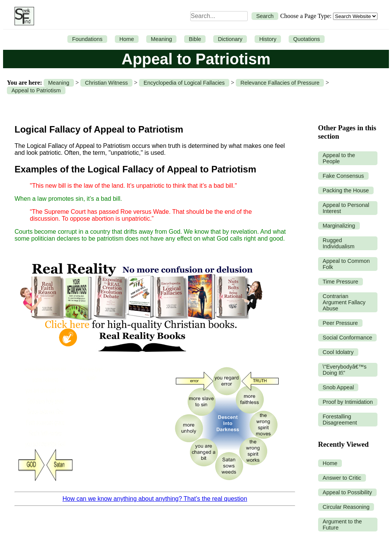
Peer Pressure (340, 323)
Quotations (307, 39)
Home (127, 39)
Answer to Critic (342, 478)
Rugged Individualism (339, 243)
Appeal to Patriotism (36, 90)
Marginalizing (339, 226)
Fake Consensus (343, 176)
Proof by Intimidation (348, 402)
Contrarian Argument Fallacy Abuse (344, 302)
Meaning (161, 39)
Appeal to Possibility (347, 492)
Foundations (87, 39)
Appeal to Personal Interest (346, 208)
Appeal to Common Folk (346, 264)
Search (265, 16)
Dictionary (230, 39)
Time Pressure (341, 282)
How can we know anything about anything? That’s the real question (155, 499)
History (268, 39)
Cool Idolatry (338, 352)
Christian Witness (106, 83)
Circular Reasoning (346, 507)
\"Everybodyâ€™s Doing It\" (345, 370)
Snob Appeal (338, 387)
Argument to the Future (342, 525)
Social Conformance (348, 338)
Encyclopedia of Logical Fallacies (184, 83)
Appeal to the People (339, 158)
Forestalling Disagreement (340, 420)
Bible (195, 39)
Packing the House (346, 190)
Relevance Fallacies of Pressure (280, 83)
